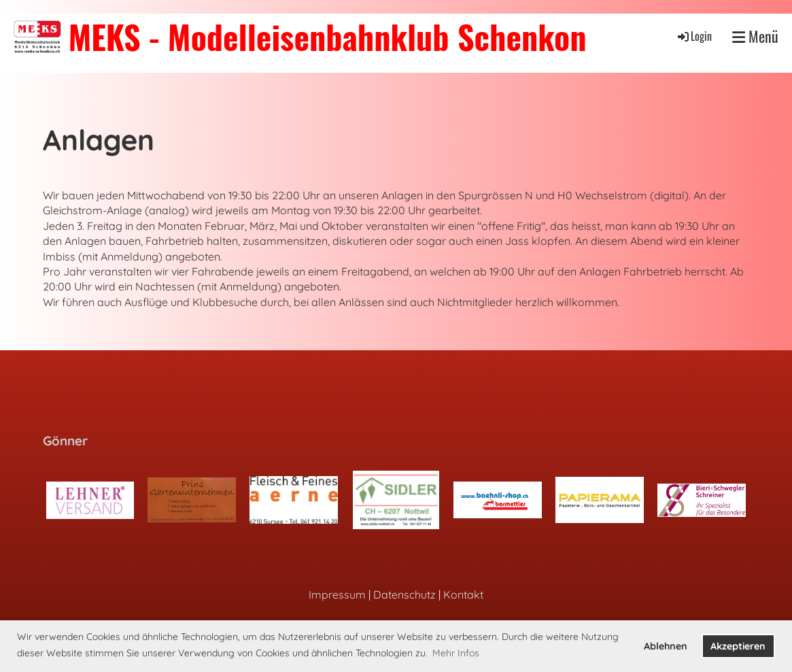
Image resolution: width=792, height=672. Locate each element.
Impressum (337, 594)
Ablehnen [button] (666, 646)
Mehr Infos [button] (456, 653)
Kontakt (463, 594)
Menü (755, 36)
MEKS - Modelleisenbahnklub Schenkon (327, 36)
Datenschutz (404, 594)
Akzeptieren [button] (738, 646)
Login (694, 36)
